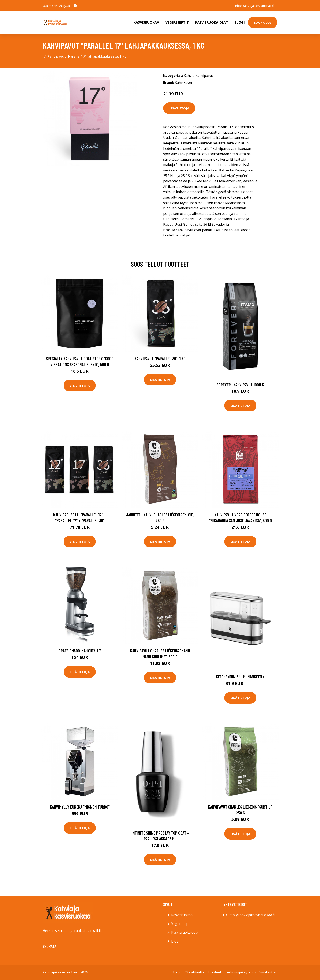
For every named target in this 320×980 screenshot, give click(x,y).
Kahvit (189, 76)
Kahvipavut (204, 76)
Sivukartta (267, 972)
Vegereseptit (177, 22)
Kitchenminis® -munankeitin (240, 677)
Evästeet (215, 972)
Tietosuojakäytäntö (240, 972)
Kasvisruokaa (146, 22)
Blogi (240, 22)
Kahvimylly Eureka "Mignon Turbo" (80, 807)
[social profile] (75, 6)
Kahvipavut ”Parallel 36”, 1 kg (160, 358)
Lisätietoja (179, 108)
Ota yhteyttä (195, 972)
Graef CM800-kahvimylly (80, 651)
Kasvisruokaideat (212, 22)
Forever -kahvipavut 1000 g (240, 384)
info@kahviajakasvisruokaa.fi (254, 6)
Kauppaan (263, 22)
